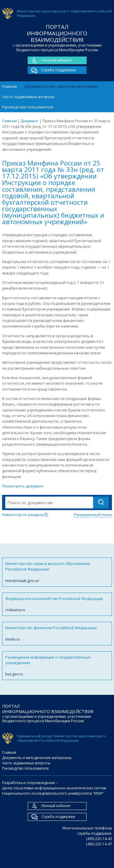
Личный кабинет (50, 60)
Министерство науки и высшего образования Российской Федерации (57, 572)
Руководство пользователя (28, 107)
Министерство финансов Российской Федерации (57, 633)
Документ (30, 121)
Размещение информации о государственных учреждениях (57, 666)
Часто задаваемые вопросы (28, 97)
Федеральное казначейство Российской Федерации (57, 604)
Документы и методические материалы (61, 86)
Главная (9, 86)
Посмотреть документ (23, 486)
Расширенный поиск (93, 515)
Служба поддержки (52, 70)
